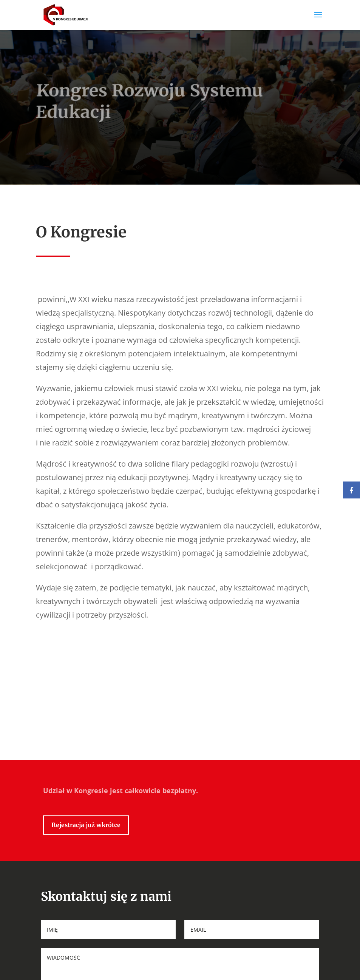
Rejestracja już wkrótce (86, 857)
